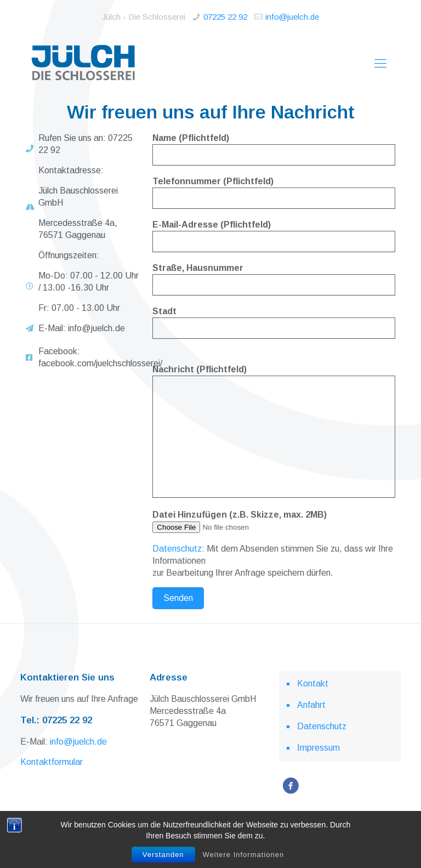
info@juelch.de (292, 17)
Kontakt (313, 683)
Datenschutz (177, 549)
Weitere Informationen (244, 855)
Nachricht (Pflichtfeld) (274, 431)
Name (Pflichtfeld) (274, 149)
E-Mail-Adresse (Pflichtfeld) (274, 236)
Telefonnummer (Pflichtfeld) (274, 193)
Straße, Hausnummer (274, 279)
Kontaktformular (52, 762)
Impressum (318, 748)
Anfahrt (311, 705)
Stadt (274, 323)
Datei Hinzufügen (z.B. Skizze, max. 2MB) (274, 521)
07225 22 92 (225, 17)
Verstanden (163, 855)
